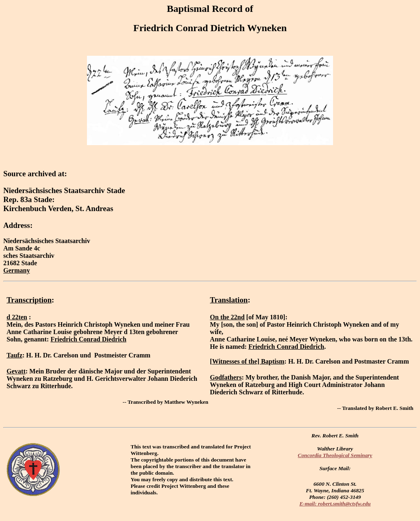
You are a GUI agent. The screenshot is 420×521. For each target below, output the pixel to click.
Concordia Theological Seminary (335, 455)
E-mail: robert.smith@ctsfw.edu (335, 504)
